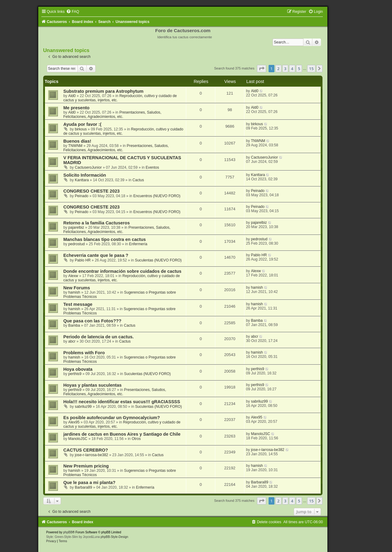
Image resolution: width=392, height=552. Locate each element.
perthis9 (75, 374)
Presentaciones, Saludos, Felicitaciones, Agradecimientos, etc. (112, 115)
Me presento (77, 108)
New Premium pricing (86, 466)
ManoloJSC (78, 439)
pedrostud (77, 244)
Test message (78, 304)
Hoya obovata (78, 369)
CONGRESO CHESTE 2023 (92, 191)
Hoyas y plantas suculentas (92, 385)
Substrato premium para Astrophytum (104, 91)
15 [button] (311, 69)
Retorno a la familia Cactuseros (97, 223)
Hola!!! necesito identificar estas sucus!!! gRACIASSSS (122, 402)
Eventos (153, 167)
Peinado (81, 196)
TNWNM (75, 146)
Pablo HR (83, 260)
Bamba (74, 325)
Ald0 (72, 96)
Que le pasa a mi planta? (89, 483)
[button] (262, 69)
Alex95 (74, 422)
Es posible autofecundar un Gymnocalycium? (112, 418)
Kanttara (82, 180)
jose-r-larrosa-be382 (91, 455)
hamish (74, 292)
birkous (81, 129)
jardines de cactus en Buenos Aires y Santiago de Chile (122, 434)
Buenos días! (77, 141)
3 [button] (285, 69)
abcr (72, 341)
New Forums (77, 288)
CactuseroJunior (88, 167)
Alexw (73, 276)
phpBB (68, 532)
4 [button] (292, 69)
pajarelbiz (76, 227)
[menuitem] (73, 12)
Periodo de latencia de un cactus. (99, 337)
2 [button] (278, 69)
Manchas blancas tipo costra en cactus (105, 239)
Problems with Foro (84, 353)
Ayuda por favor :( (82, 124)
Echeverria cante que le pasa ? (96, 255)
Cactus (138, 180)
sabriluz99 (83, 407)
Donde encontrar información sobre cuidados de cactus (123, 271)
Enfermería (138, 244)
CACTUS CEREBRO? (86, 450)
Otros (136, 439)
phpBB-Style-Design (115, 537)
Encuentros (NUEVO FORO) (157, 196)
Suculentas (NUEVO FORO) (158, 260)
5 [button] (299, 69)
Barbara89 (83, 487)
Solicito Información (85, 175)
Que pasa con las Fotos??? (92, 321)
